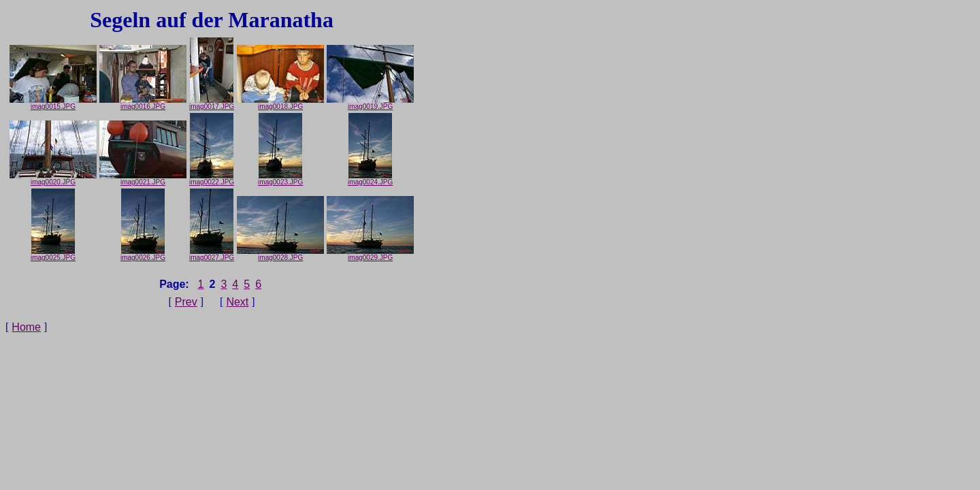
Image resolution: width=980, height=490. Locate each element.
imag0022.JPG (212, 179)
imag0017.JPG (212, 103)
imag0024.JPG (370, 179)
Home (26, 327)
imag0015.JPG (53, 103)
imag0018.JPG (280, 103)
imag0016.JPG (143, 103)
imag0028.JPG (280, 255)
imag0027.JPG (212, 255)
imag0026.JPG (143, 255)
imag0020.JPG (53, 179)
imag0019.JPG (370, 103)
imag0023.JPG (280, 179)
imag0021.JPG (143, 179)
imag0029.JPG (370, 255)
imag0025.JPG (53, 255)
